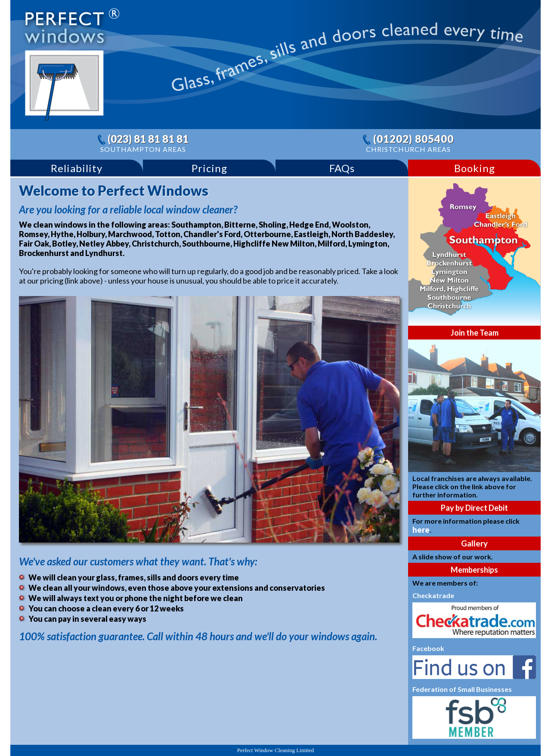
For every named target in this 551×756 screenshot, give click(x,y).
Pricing (209, 168)
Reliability (77, 168)
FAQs (342, 168)
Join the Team (475, 333)
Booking (475, 168)
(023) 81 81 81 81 (148, 139)
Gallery (474, 543)
